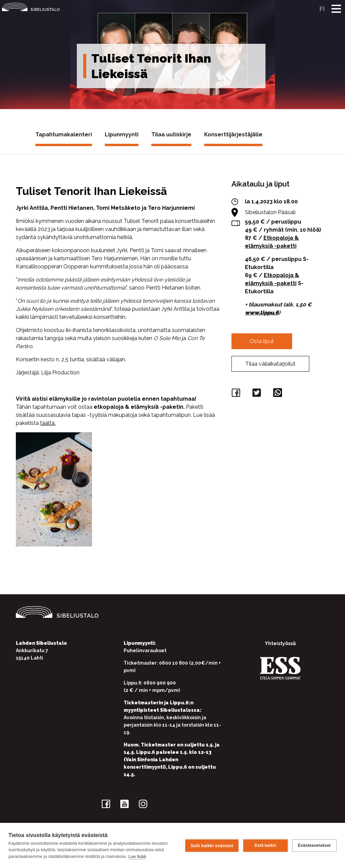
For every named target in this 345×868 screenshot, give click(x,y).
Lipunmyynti (122, 135)
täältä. (48, 423)
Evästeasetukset (314, 845)
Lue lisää (137, 856)
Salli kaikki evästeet (212, 845)
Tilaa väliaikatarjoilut (270, 364)
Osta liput (262, 341)
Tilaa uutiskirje (171, 135)
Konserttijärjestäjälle (233, 135)
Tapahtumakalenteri (64, 135)
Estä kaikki (265, 845)
